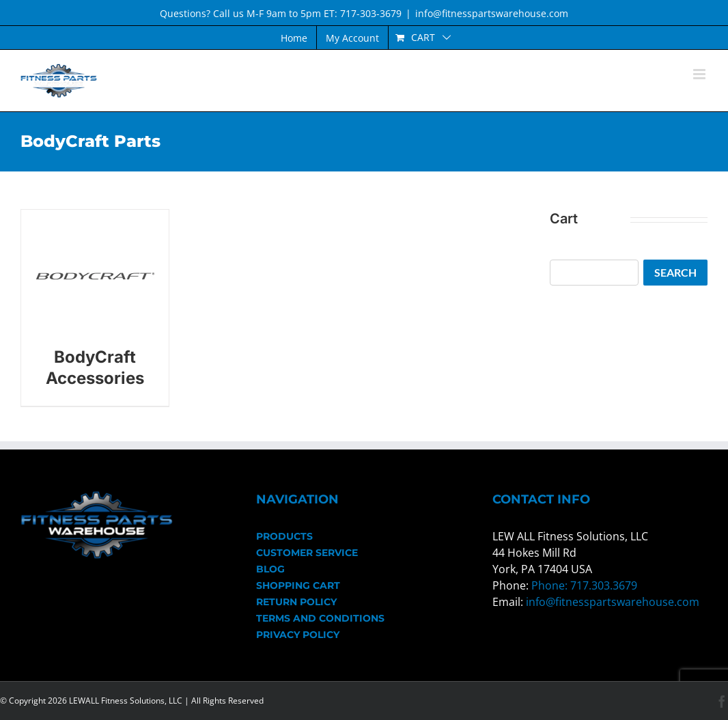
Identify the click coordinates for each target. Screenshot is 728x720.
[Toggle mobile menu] (700, 74)
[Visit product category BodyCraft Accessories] (95, 308)
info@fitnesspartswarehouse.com (492, 13)
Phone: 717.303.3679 (584, 585)
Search (675, 272)
